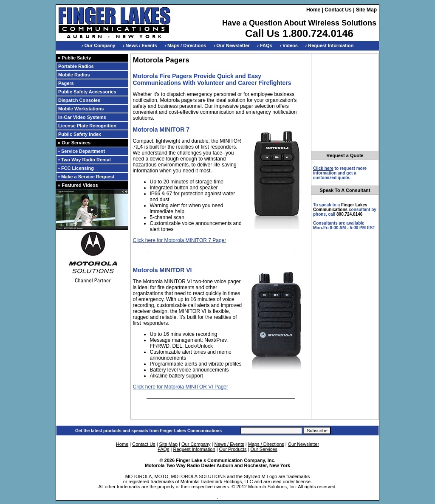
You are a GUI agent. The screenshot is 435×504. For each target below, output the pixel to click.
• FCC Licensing (76, 168)
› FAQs (264, 45)
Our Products (233, 449)
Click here (323, 168)
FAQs (164, 449)
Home (313, 10)
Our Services (264, 449)
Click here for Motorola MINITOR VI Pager (181, 387)
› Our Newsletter (232, 45)
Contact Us (338, 10)
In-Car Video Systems (82, 117)
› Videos (289, 45)
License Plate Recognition (87, 126)
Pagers (66, 83)
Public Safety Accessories (87, 92)
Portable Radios (76, 66)
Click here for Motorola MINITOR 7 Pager (180, 240)
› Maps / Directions (185, 45)
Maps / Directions (266, 444)
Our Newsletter (304, 444)
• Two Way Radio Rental (85, 160)
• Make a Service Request (86, 177)
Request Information (194, 449)
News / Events (229, 444)
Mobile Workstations (81, 109)
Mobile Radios (74, 75)
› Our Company (98, 45)
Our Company (196, 444)
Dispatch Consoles (79, 100)
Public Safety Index (80, 134)
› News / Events (140, 45)
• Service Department (82, 151)
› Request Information (330, 45)
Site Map (366, 10)
